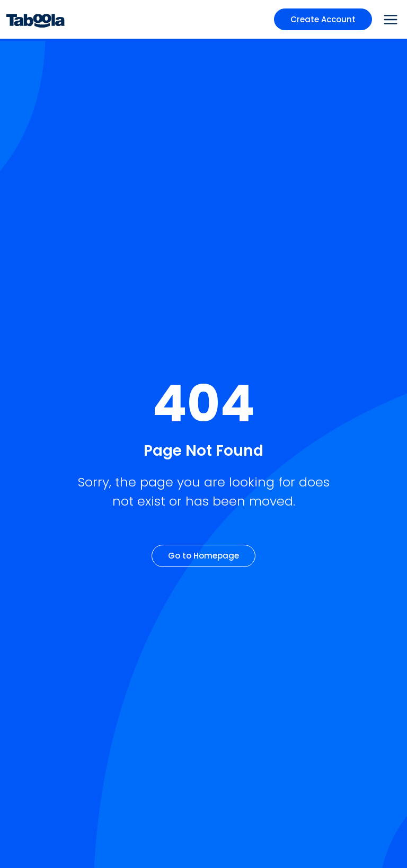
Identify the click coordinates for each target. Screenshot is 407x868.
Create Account (323, 19)
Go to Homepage (203, 556)
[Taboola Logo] (36, 19)
